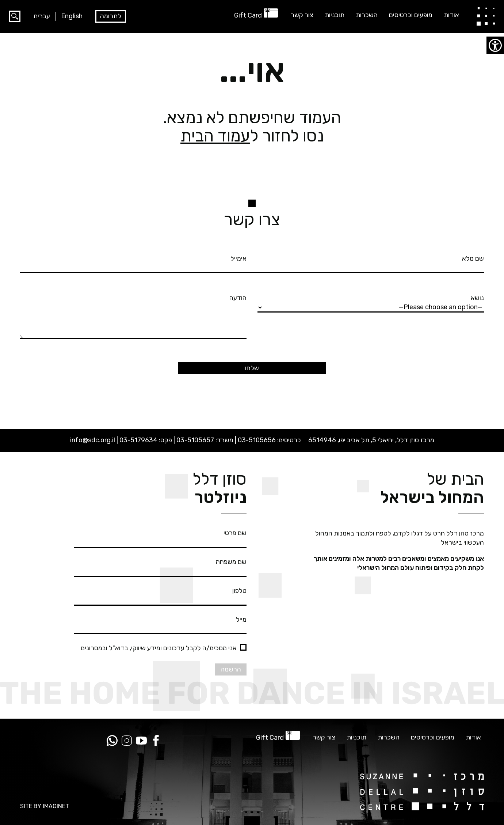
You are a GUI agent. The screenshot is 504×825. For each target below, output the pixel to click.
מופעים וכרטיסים (411, 15)
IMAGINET (56, 806)
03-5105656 (257, 440)
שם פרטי (160, 537)
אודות (451, 15)
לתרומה (111, 16)
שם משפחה (160, 566)
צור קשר (302, 15)
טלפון (160, 595)
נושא (371, 302)
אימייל (133, 263)
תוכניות (335, 15)
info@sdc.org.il (93, 440)
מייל (160, 624)
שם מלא (371, 263)
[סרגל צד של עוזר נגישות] (495, 45)
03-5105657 (195, 440)
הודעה (133, 317)
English (72, 16)
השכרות (367, 15)
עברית (42, 16)
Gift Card (248, 15)
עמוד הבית (215, 136)
